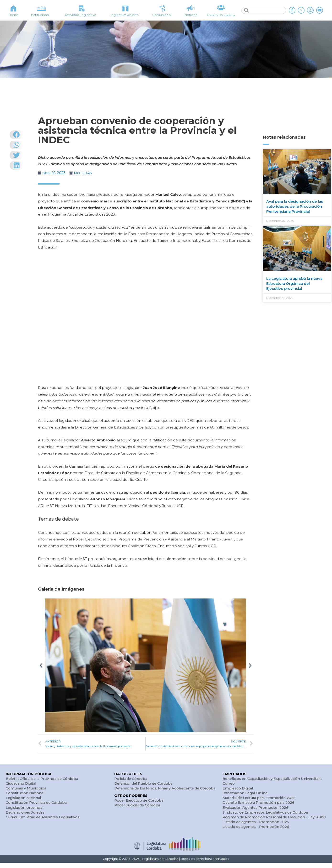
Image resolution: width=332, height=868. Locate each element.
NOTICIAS (84, 173)
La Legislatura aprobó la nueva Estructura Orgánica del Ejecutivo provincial (294, 283)
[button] (41, 665)
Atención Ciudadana (221, 15)
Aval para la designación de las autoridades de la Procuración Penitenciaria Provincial (295, 206)
